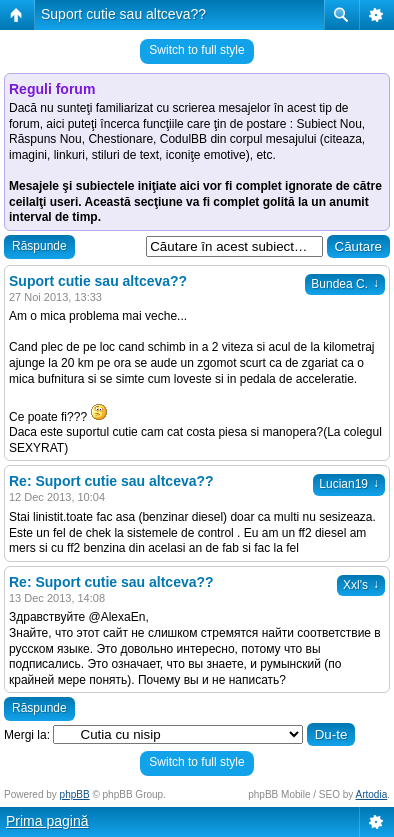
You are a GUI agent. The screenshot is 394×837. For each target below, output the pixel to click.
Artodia (372, 794)
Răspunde (39, 246)
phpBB (75, 794)
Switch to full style (196, 50)
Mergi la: (27, 735)
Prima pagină (47, 821)
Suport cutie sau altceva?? (123, 14)
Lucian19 (349, 484)
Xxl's (361, 585)
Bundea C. (345, 284)
